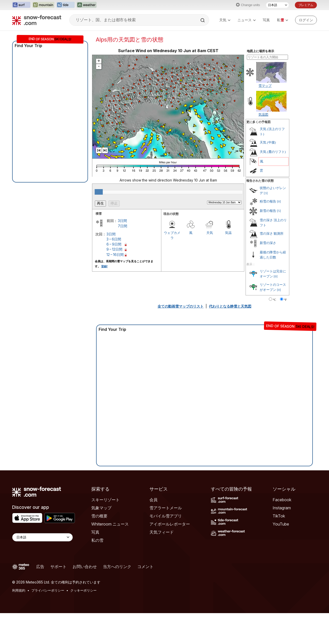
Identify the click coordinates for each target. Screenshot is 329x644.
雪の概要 (99, 516)
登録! (104, 266)
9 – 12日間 (114, 249)
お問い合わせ (85, 567)
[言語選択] (277, 5)
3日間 (122, 221)
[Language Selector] (42, 537)
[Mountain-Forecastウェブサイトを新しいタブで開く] (43, 5)
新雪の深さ (268, 243)
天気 (225, 20)
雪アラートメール (166, 508)
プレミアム (306, 5)
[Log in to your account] (306, 20)
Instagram (282, 508)
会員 (153, 500)
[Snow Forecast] (37, 20)
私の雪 (97, 540)
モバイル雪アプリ (166, 516)
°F (285, 300)
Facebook (282, 500)
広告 (40, 567)
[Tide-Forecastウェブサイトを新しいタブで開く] (65, 5)
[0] (279, 201)
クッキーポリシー (83, 590)
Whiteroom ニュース (110, 524)
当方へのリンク (117, 567)
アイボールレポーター (170, 524)
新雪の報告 (268, 211)
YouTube (281, 524)
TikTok (279, 516)
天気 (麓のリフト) (273, 152)
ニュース (247, 20)
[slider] (99, 192)
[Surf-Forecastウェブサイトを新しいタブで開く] (21, 5)
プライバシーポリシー (48, 590)
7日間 (123, 226)
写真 (266, 20)
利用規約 (19, 590)
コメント (145, 567)
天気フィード (162, 532)
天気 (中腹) (268, 142)
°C (275, 300)
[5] (279, 211)
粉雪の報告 (268, 201)
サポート (58, 567)
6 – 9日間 (114, 244)
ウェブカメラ (172, 235)
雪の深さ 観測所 (272, 234)
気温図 (263, 114)
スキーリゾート (105, 500)
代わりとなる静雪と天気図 (230, 306)
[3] (266, 193)
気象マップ (101, 508)
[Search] (203, 20)
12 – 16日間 (115, 255)
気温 (228, 233)
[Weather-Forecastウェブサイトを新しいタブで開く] (87, 5)
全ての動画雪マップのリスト (181, 306)
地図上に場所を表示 (260, 51)
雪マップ (265, 86)
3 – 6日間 (114, 239)
